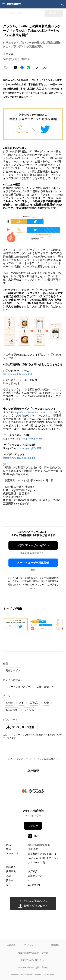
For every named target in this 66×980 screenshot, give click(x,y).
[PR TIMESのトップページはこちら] (14, 4)
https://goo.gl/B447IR (30, 448)
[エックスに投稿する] (16, 68)
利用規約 (55, 945)
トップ (9, 759)
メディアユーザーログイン (33, 545)
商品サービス (13, 670)
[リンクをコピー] (45, 68)
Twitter (9, 703)
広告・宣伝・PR (45, 687)
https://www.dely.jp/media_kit (19, 458)
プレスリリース (25, 759)
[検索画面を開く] (62, 4)
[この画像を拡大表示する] (15, 625)
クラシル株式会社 (46, 759)
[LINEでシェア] (28, 68)
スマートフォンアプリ (18, 687)
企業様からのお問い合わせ (33, 960)
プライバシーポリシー (33, 945)
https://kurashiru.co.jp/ (39, 845)
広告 (46, 703)
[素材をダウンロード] (38, 68)
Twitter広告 (12, 710)
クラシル (29, 710)
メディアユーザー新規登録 (33, 563)
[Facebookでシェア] (22, 68)
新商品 (34, 703)
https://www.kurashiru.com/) (30, 412)
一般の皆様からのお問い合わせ (33, 967)
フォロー (33, 826)
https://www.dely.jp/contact (18, 374)
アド (21, 703)
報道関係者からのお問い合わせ (33, 953)
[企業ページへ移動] (33, 792)
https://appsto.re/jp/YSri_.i (30, 439)
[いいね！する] (6, 68)
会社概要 (11, 945)
